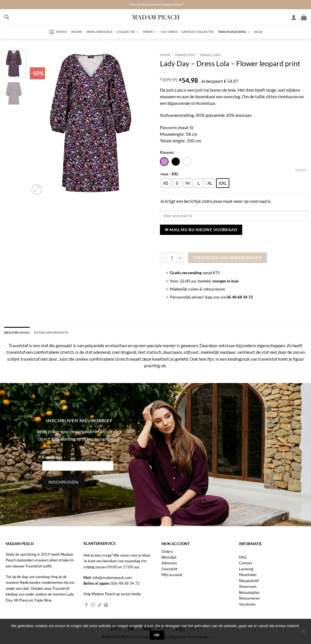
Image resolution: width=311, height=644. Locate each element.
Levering (246, 569)
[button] (7, 17)
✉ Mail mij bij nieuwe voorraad (201, 230)
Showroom (248, 586)
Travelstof (185, 55)
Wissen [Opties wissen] (301, 170)
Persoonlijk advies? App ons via (211, 297)
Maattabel (248, 574)
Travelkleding (234, 32)
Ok (157, 635)
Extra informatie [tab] (51, 332)
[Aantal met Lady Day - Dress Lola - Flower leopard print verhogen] (181, 258)
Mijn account (172, 574)
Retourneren (249, 598)
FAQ (243, 557)
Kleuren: (167, 152)
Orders (167, 551)
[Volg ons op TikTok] (100, 605)
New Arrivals (99, 32)
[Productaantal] (172, 258)
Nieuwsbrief (249, 580)
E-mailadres (54, 457)
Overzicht (169, 569)
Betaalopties (249, 592)
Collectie (128, 32)
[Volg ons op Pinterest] (106, 605)
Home (77, 32)
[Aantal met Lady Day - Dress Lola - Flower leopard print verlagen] (163, 258)
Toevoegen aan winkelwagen (227, 258)
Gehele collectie (197, 32)
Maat (165, 174)
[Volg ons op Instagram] (93, 605)
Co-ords (169, 32)
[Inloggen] (294, 17)
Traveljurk (210, 55)
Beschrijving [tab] (17, 332)
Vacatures (247, 604)
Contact (246, 563)
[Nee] (303, 633)
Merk (150, 32)
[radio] (166, 183)
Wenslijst (169, 557)
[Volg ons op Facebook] (87, 605)
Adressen (169, 563)
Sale (258, 32)
